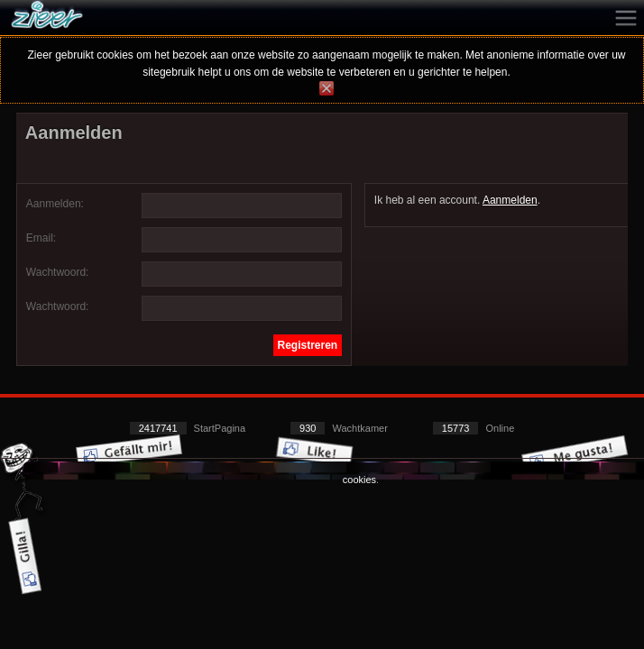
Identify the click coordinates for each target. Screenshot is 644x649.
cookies (359, 480)
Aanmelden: (55, 204)
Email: (41, 238)
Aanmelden (510, 200)
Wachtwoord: (58, 272)
